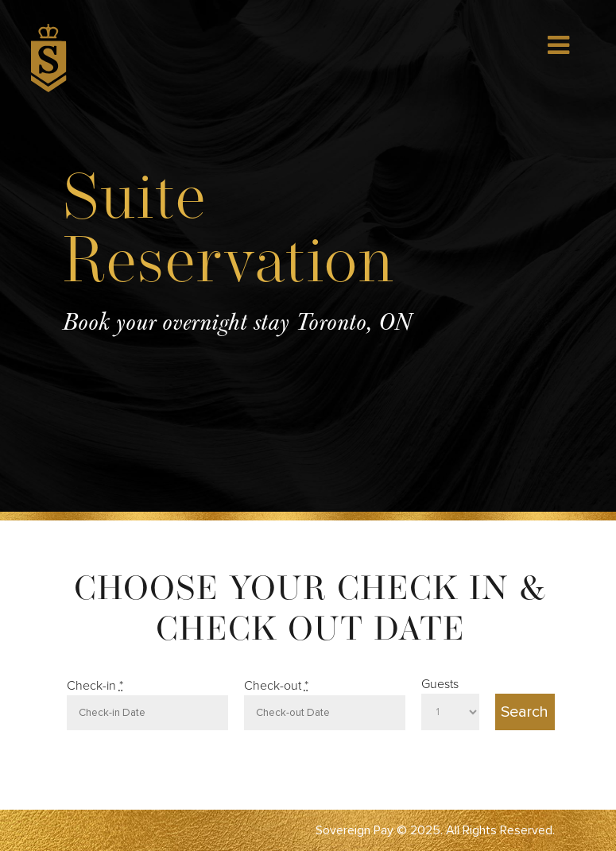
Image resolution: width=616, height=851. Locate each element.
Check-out (276, 686)
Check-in (95, 686)
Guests (440, 684)
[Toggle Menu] (558, 45)
